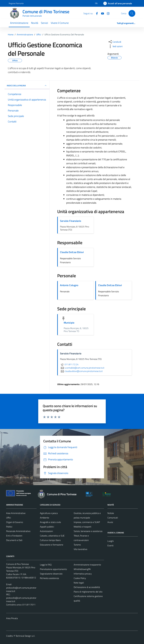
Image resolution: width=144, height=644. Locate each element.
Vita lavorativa (80, 549)
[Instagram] (107, 13)
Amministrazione (19, 23)
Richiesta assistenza (49, 578)
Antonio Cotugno (69, 285)
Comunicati (113, 518)
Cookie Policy (80, 578)
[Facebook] (96, 13)
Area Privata (12, 618)
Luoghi (111, 541)
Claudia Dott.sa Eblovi (72, 252)
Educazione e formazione (52, 545)
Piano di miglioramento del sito (88, 592)
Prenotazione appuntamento (53, 569)
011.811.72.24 (69, 364)
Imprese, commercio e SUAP (87, 522)
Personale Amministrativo (18, 531)
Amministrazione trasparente (87, 565)
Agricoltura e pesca (49, 513)
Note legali (79, 583)
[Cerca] (132, 13)
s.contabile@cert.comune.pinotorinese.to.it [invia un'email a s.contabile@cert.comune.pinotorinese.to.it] (82, 368)
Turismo (77, 545)
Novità (35, 23)
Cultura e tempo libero (50, 540)
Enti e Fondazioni (14, 536)
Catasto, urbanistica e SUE (52, 536)
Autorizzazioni (46, 531)
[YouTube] (101, 13)
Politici (9, 527)
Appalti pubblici (47, 527)
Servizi (44, 23)
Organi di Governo (15, 522)
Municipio (69, 323)
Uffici (9, 518)
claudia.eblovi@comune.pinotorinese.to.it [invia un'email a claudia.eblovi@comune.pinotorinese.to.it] (81, 371)
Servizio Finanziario (71, 221)
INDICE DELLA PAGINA (27, 86)
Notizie (111, 513)
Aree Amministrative (16, 513)
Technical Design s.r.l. (25, 636)
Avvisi (110, 522)
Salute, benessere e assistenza (88, 531)
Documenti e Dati (14, 540)
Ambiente (45, 518)
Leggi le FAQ (46, 565)
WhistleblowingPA (82, 569)
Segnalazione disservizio (51, 574)
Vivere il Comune (60, 23)
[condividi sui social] (115, 42)
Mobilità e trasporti (82, 527)
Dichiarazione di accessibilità (87, 587)
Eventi (110, 545)
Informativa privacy (83, 574)
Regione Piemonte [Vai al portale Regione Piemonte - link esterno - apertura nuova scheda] (16, 3)
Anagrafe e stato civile (50, 522)
